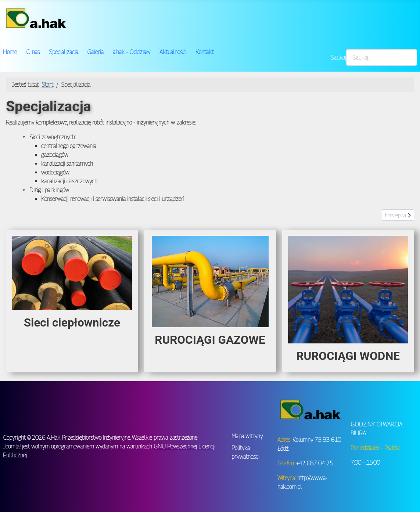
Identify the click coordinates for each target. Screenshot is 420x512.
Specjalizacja (64, 52)
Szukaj (338, 57)
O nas (33, 52)
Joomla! (12, 446)
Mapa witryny (247, 436)
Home (10, 52)
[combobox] (382, 57)
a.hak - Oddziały (132, 52)
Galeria (95, 52)
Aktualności (173, 52)
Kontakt (204, 52)
